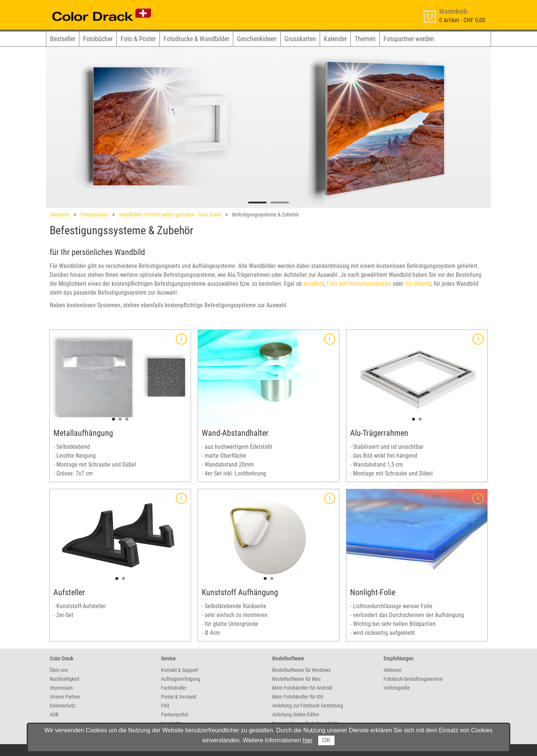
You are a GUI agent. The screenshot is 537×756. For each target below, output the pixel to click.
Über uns (59, 670)
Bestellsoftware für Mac (296, 679)
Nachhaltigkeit (65, 679)
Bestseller (63, 39)
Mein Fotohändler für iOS (298, 697)
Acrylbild (314, 284)
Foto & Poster (138, 39)
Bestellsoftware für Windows (301, 670)
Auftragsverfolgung (181, 679)
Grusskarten (300, 39)
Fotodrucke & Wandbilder (196, 39)
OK (326, 740)
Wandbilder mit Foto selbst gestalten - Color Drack (170, 215)
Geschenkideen (257, 39)
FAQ (165, 706)
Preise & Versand (179, 697)
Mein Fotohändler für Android (302, 688)
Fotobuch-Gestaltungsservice (413, 679)
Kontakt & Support (179, 670)
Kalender (335, 39)
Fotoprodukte (94, 215)
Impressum (61, 688)
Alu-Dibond (418, 284)
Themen (365, 39)
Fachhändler (174, 688)
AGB (54, 714)
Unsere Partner (65, 697)
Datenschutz (62, 706)
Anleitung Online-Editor (296, 714)
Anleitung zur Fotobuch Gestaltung (308, 706)
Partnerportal (174, 714)
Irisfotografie (397, 688)
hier (308, 740)
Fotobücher (98, 39)
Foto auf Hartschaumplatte (359, 284)
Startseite (60, 215)
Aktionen (393, 670)
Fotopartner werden (409, 39)
